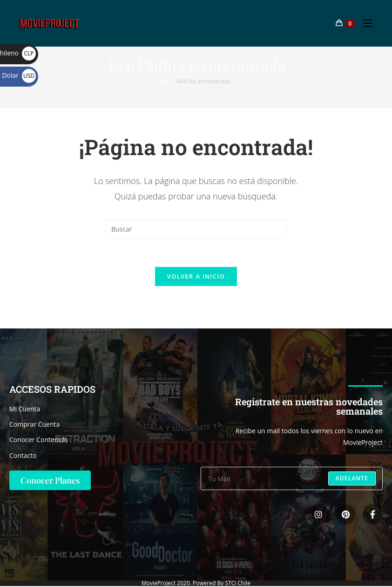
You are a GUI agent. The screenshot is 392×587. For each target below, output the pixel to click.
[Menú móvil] (364, 23)
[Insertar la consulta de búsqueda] (196, 229)
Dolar (19, 75)
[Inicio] (164, 81)
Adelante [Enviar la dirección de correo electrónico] (352, 478)
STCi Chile (238, 583)
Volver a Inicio (196, 276)
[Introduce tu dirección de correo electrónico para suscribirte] (292, 478)
